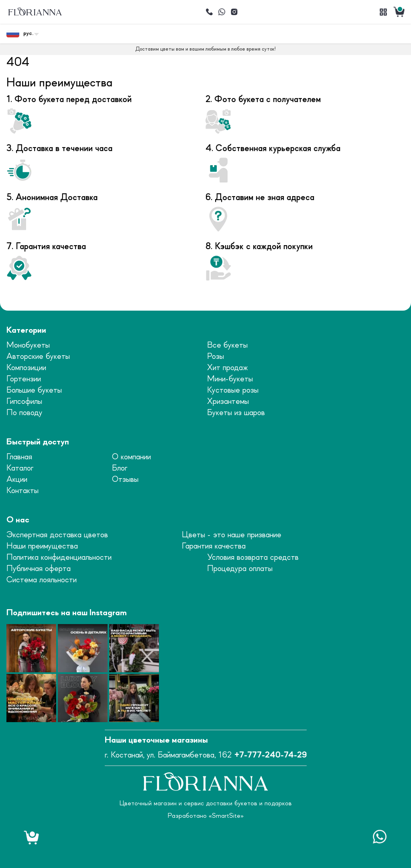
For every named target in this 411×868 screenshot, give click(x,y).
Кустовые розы (233, 390)
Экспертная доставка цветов (57, 535)
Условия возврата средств (253, 558)
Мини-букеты (230, 379)
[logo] (35, 12)
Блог (120, 468)
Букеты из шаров (236, 413)
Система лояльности (42, 580)
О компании (131, 457)
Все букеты (227, 345)
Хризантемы (228, 402)
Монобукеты (28, 345)
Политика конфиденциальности (59, 558)
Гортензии (24, 379)
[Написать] (222, 12)
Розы (216, 357)
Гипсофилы (24, 402)
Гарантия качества (214, 546)
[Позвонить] (209, 12)
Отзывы (125, 480)
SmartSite (226, 816)
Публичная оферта (39, 569)
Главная (19, 457)
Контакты (22, 491)
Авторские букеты (38, 357)
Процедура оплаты (240, 569)
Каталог (20, 468)
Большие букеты (34, 390)
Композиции (26, 368)
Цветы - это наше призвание (232, 535)
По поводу (24, 413)
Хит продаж (228, 368)
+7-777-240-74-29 (271, 755)
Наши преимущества (42, 546)
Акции (17, 480)
